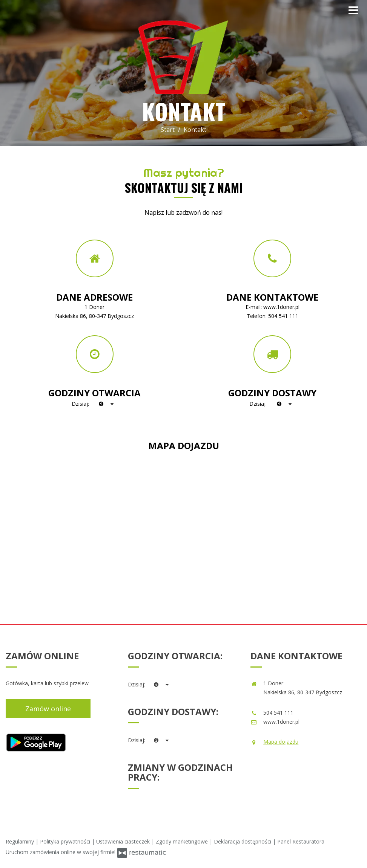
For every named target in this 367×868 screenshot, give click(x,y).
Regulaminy (21, 841)
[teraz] (101, 404)
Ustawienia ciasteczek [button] (124, 841)
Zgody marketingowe (183, 841)
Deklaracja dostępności (243, 841)
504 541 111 (283, 316)
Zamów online (48, 709)
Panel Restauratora (301, 841)
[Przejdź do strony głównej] (184, 57)
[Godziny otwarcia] (112, 404)
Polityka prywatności (66, 841)
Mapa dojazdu (281, 742)
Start (168, 130)
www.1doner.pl (281, 307)
